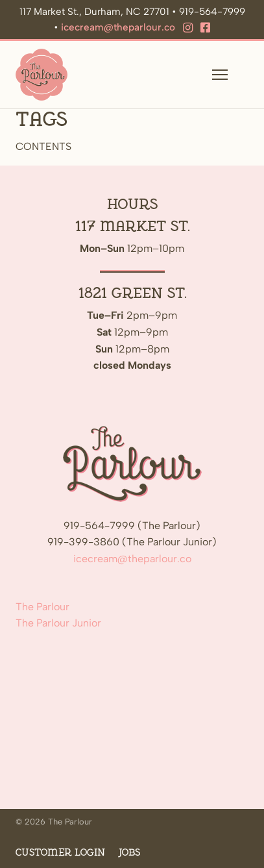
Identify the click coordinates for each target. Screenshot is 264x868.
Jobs (129, 853)
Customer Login (60, 853)
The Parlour (42, 607)
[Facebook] (205, 28)
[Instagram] (188, 28)
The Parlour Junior (58, 623)
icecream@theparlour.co (118, 27)
